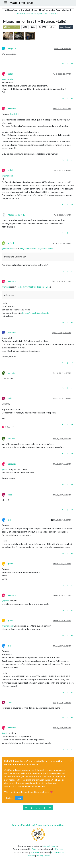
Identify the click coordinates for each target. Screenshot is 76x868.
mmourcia (12, 109)
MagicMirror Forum (22, 3)
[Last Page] (50, 808)
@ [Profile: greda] (6, 601)
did (9, 520)
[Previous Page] (32, 808)
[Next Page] (44, 808)
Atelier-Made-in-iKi (16, 215)
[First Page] (26, 808)
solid (10, 398)
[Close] (71, 761)
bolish (10, 74)
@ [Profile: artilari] (6, 287)
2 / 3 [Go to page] (38, 808)
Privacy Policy (43, 856)
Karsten (59, 849)
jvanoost (12, 333)
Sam (34, 849)
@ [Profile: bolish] (14, 114)
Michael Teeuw (50, 846)
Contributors (58, 852)
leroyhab (12, 49)
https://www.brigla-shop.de (36, 313)
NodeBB (35, 852)
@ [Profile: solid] (5, 469)
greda (10, 564)
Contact (31, 856)
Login (19, 798)
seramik (11, 373)
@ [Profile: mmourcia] (7, 79)
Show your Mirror (12, 27)
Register (9, 798)
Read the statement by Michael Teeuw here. (38, 13)
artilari (11, 243)
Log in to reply (66, 27)
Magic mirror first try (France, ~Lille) (37, 248)
